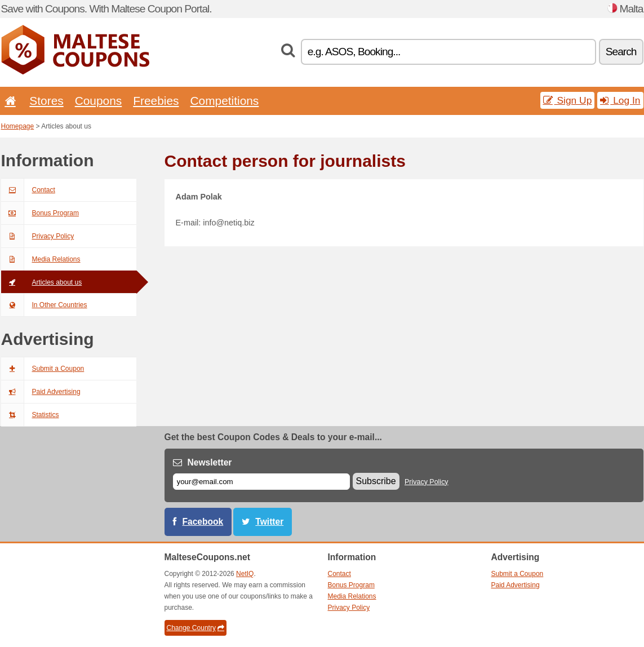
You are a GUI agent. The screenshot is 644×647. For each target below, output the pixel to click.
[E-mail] (261, 482)
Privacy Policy (38, 236)
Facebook (203, 522)
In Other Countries (44, 305)
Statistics (30, 415)
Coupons (99, 101)
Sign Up (568, 100)
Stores (46, 101)
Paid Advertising (41, 392)
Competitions (224, 101)
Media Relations (41, 259)
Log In (620, 100)
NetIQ (245, 574)
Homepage (18, 126)
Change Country (196, 628)
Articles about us (42, 282)
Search (621, 52)
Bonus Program (40, 213)
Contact (28, 190)
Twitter (269, 522)
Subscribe (376, 481)
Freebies (156, 101)
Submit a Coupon (43, 369)
